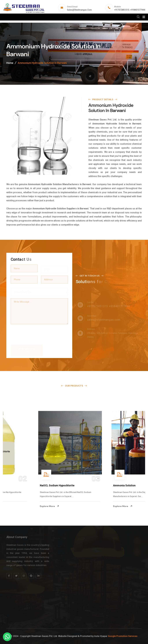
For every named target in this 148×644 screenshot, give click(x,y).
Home (10, 63)
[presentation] (33, 333)
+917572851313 (122, 10)
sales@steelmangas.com (79, 10)
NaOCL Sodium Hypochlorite (98, 485)
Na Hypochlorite (17, 485)
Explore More (17, 506)
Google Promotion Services (123, 636)
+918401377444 (138, 10)
